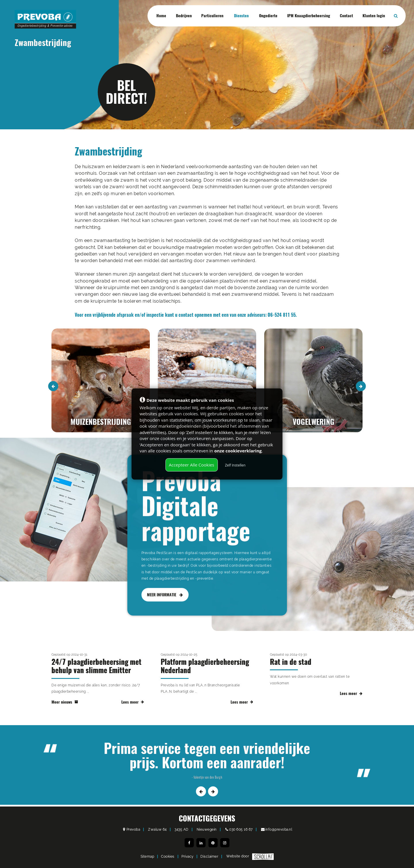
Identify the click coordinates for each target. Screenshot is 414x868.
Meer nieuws (65, 707)
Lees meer (133, 707)
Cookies (168, 856)
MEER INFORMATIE (165, 611)
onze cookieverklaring (238, 451)
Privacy (187, 856)
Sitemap (147, 856)
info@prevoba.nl (279, 829)
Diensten (241, 16)
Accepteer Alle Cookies (191, 465)
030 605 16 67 (241, 829)
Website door (250, 857)
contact (186, 315)
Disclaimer (209, 856)
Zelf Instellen (235, 465)
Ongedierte (268, 16)
